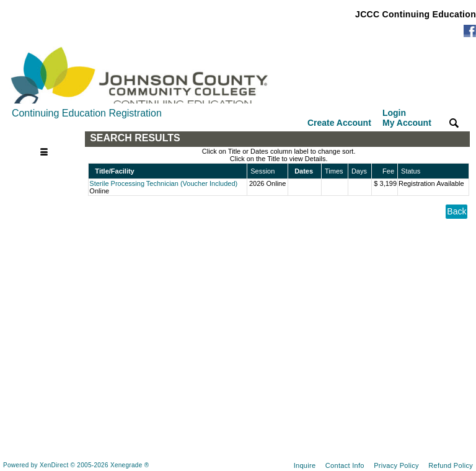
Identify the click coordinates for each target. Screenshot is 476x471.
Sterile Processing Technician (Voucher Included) (163, 183)
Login (407, 118)
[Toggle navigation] (47, 139)
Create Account (339, 123)
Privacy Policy (396, 465)
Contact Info (345, 465)
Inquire (305, 465)
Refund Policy (451, 465)
